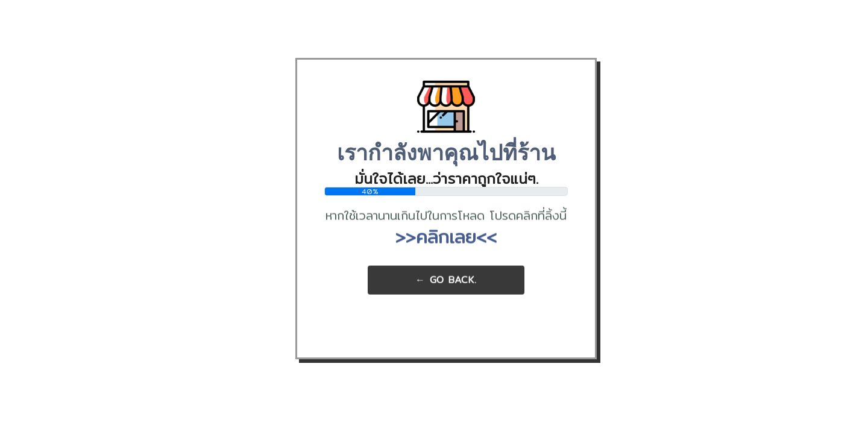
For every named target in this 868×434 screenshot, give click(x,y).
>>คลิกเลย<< (446, 237)
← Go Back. (446, 280)
